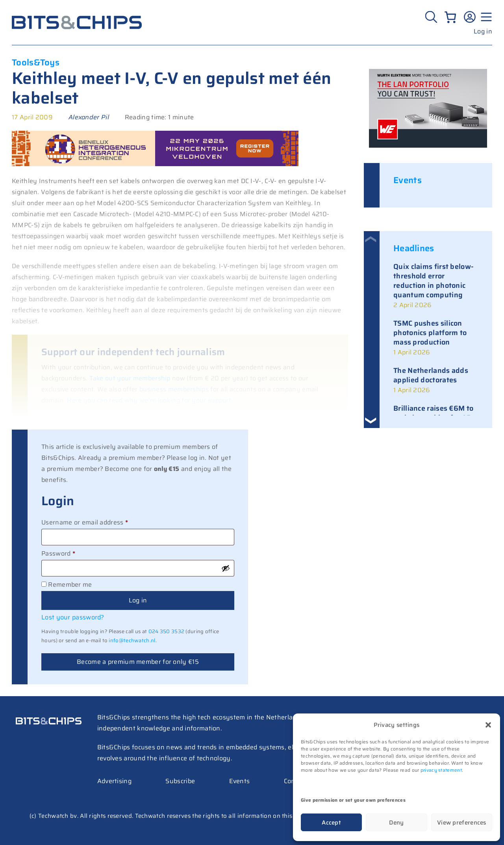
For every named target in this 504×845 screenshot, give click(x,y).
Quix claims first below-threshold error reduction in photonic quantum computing (434, 281)
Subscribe (180, 781)
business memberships (174, 389)
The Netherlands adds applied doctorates (431, 375)
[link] (436, 286)
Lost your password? (73, 617)
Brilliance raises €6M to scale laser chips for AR (433, 413)
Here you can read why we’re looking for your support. (150, 400)
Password (72, 553)
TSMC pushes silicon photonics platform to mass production (430, 333)
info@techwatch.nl (132, 640)
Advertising (114, 781)
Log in (483, 31)
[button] (488, 725)
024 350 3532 (167, 631)
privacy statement (441, 770)
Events (240, 781)
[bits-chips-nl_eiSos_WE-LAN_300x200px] (428, 145)
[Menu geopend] (485, 17)
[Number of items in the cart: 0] (450, 17)
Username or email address (98, 522)
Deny (396, 823)
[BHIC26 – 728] (155, 164)
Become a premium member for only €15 (138, 662)
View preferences (462, 823)
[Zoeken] (432, 17)
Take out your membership (130, 378)
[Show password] (226, 568)
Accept (331, 823)
